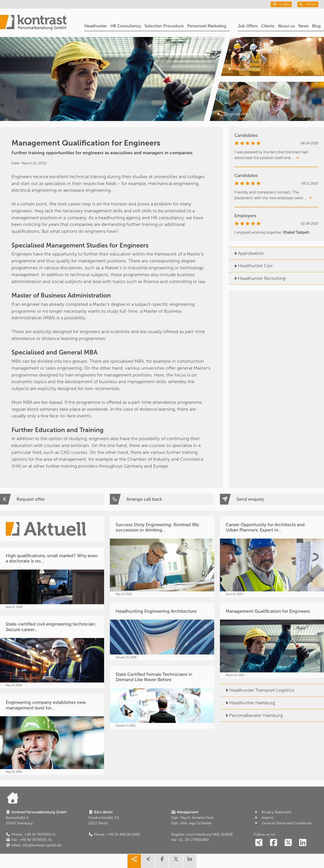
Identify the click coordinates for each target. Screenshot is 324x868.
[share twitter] (176, 861)
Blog (316, 26)
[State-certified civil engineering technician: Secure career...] (52, 652)
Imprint (264, 818)
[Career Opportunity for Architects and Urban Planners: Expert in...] (272, 557)
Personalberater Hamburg (251, 715)
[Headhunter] (272, 57)
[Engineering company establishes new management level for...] (52, 734)
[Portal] (33, 23)
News (303, 26)
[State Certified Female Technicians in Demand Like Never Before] (162, 697)
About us (286, 26)
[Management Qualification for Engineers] (272, 641)
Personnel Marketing (207, 26)
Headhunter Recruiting (257, 278)
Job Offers (248, 26)
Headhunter (96, 26)
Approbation (246, 253)
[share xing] (148, 861)
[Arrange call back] (162, 499)
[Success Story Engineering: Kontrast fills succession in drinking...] (162, 557)
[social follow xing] (259, 843)
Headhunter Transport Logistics (257, 690)
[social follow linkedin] (303, 843)
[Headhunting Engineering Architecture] (162, 632)
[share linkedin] (190, 861)
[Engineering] (267, 101)
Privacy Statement (273, 812)
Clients (268, 26)
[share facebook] (162, 861)
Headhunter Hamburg (247, 703)
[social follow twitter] (288, 843)
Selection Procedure (164, 26)
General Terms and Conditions (283, 823)
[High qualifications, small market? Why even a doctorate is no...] (52, 579)
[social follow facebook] (273, 843)
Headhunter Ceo (251, 266)
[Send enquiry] (272, 499)
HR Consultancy (126, 26)
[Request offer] (52, 499)
